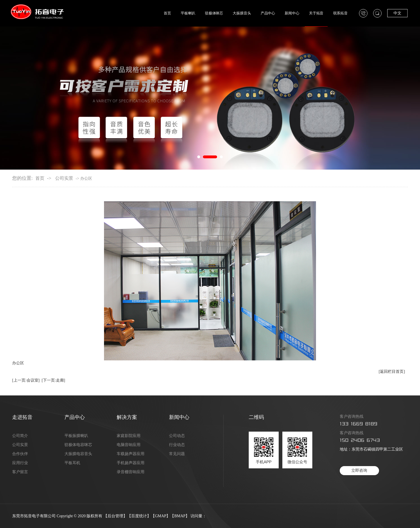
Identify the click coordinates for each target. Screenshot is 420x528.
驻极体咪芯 (220, 13)
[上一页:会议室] (26, 380)
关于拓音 (322, 13)
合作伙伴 (20, 454)
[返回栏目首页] (392, 372)
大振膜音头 (248, 13)
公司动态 (177, 436)
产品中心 (273, 13)
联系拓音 (345, 13)
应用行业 (20, 463)
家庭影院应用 (129, 436)
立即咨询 (359, 470)
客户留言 (20, 472)
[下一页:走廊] (53, 380)
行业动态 (177, 445)
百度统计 (139, 516)
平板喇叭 (194, 13)
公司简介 (20, 436)
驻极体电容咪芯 (78, 445)
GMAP (161, 516)
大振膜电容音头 (78, 454)
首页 (174, 13)
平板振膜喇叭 (76, 436)
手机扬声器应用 (131, 463)
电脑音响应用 (129, 445)
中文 (402, 13)
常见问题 (177, 454)
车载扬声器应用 (131, 454)
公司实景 (64, 178)
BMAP (180, 516)
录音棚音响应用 (131, 472)
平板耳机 (72, 463)
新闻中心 (297, 13)
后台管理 (115, 516)
